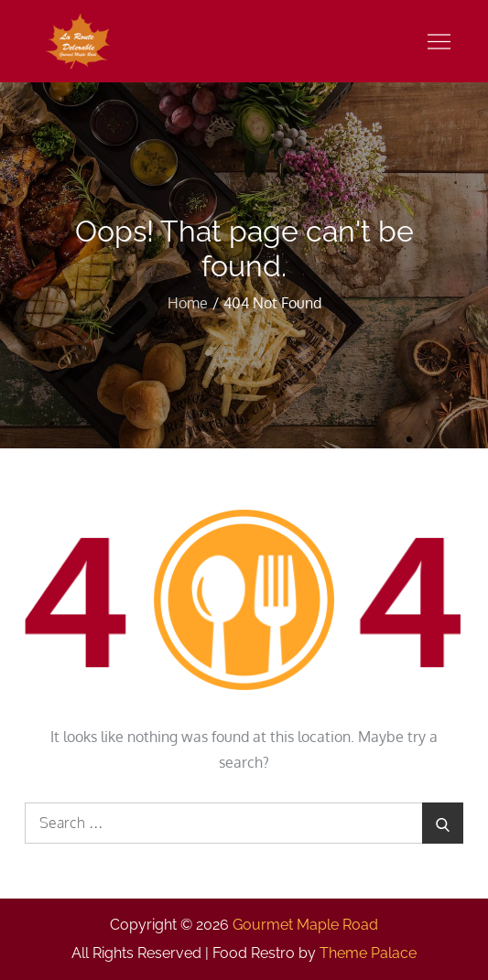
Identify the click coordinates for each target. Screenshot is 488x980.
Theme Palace (368, 953)
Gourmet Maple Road (305, 925)
